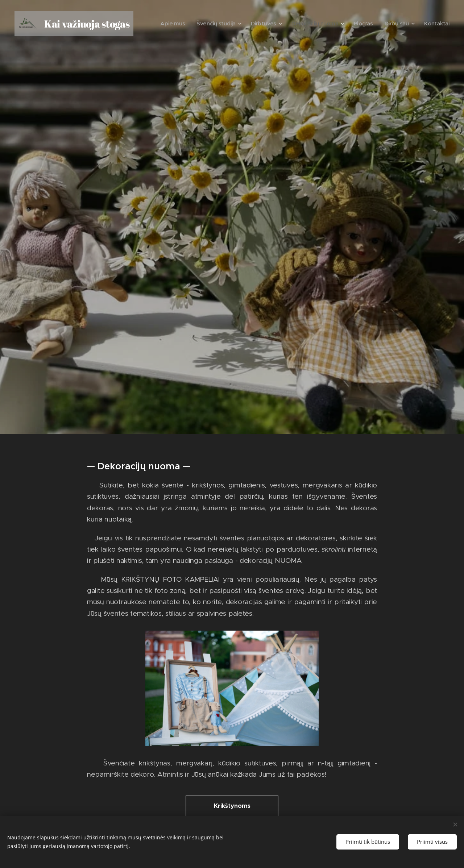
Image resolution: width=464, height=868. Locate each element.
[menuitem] (192, 24)
